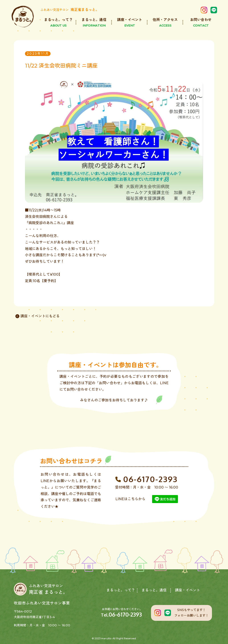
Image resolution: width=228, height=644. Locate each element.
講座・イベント (187, 590)
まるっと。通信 (154, 590)
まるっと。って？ (121, 590)
